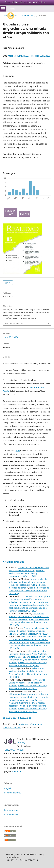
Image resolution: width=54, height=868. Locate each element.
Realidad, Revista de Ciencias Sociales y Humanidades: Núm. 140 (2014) (29, 591)
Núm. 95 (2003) (29, 16)
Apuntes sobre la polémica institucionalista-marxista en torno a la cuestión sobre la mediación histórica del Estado (28, 583)
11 (25, 718)
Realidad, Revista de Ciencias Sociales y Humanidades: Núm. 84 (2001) (28, 710)
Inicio (5, 16)
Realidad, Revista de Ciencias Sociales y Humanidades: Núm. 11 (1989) (27, 573)
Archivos (15, 16)
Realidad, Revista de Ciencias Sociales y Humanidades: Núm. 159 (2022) (29, 622)
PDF (9, 283)
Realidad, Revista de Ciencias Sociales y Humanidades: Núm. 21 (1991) (28, 609)
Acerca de (16, 771)
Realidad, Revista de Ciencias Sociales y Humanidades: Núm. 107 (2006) (28, 664)
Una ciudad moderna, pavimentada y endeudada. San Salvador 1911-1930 (29, 616)
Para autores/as (11, 814)
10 (22, 718)
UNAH (13, 750)
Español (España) (13, 793)
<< (4, 718)
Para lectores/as (11, 810)
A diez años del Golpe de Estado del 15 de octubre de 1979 (29, 569)
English (8, 788)
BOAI (18, 450)
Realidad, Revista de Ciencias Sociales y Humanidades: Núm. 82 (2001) (28, 687)
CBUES (21, 750)
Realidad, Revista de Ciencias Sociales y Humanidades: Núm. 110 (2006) (28, 674)
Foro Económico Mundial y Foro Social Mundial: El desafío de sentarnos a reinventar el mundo (30, 640)
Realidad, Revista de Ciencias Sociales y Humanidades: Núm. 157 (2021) (29, 632)
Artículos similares (14, 562)
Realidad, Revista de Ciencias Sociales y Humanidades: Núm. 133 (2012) (29, 645)
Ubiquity (21, 743)
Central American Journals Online (25, 2)
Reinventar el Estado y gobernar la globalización (27, 681)
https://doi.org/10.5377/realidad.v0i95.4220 (29, 56)
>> (30, 718)
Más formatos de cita (14, 323)
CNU (7, 750)
